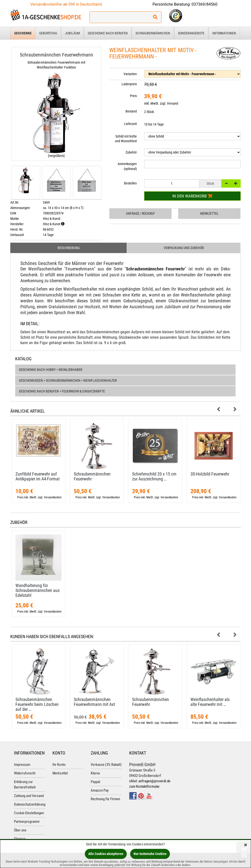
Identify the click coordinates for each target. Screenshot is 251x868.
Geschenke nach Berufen (108, 33)
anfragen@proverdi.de (154, 781)
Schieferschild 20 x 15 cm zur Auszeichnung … (154, 476)
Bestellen (130, 183)
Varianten (130, 74)
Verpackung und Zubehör (184, 248)
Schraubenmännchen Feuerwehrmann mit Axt (94, 702)
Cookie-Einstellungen (29, 813)
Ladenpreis (129, 84)
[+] (236, 183)
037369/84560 (205, 4)
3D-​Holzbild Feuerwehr (210, 474)
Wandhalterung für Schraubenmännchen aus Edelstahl (38, 590)
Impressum (22, 765)
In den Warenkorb (192, 196)
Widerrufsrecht (25, 773)
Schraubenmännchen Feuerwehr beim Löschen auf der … (37, 704)
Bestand (131, 111)
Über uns (20, 830)
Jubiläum (72, 33)
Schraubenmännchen (153, 33)
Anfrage (140, 213)
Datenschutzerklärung (30, 804)
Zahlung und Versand (29, 796)
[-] (226, 183)
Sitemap (20, 839)
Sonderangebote (191, 33)
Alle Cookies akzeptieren (106, 854)
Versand (173, 103)
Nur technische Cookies (150, 854)
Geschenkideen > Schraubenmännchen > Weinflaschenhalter (68, 380)
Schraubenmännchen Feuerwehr (92, 476)
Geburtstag (48, 33)
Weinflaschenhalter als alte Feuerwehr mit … (210, 702)
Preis (133, 96)
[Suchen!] (155, 17)
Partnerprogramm (27, 822)
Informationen (224, 33)
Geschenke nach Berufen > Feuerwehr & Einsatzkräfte (62, 391)
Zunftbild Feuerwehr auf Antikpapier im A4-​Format (38, 476)
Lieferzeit (130, 124)
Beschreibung (69, 248)
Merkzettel (209, 213)
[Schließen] (246, 845)
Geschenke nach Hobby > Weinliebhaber (50, 370)
